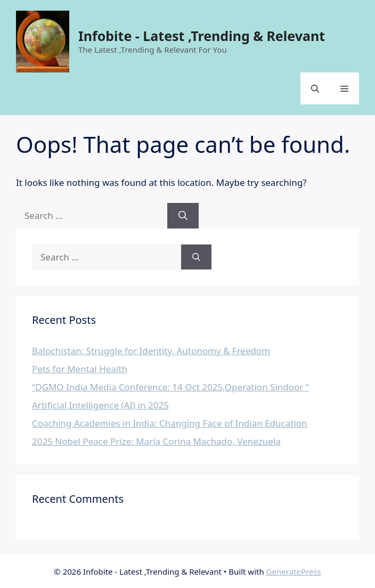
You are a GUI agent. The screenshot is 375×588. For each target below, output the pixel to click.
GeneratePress (294, 571)
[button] (315, 88)
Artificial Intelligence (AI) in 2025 (100, 405)
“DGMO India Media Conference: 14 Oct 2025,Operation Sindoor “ (170, 387)
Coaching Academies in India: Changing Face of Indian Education (170, 423)
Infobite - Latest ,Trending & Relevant (202, 36)
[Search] (183, 216)
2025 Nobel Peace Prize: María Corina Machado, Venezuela (156, 441)
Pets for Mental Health (80, 369)
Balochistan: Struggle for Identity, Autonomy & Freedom (151, 351)
